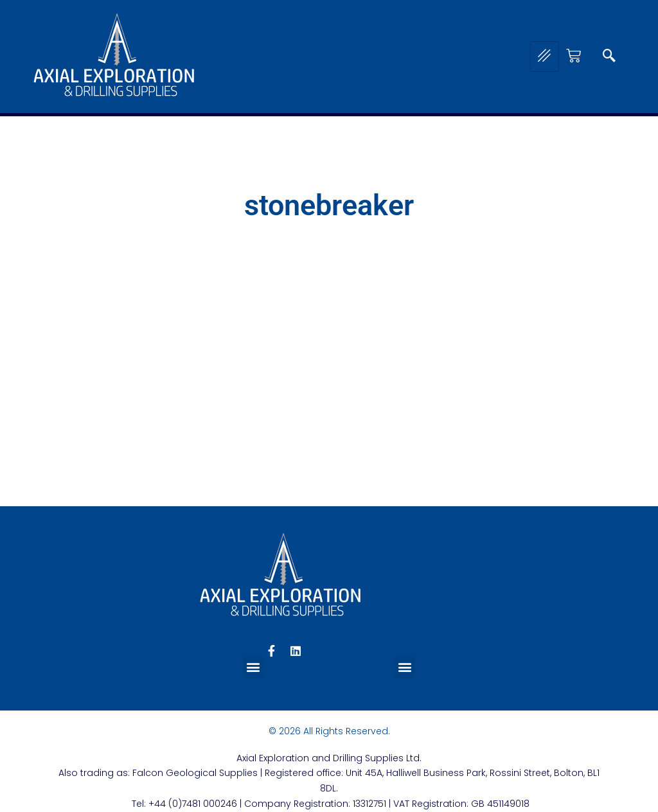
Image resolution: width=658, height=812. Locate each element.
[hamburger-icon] (545, 57)
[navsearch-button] (609, 57)
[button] (253, 667)
